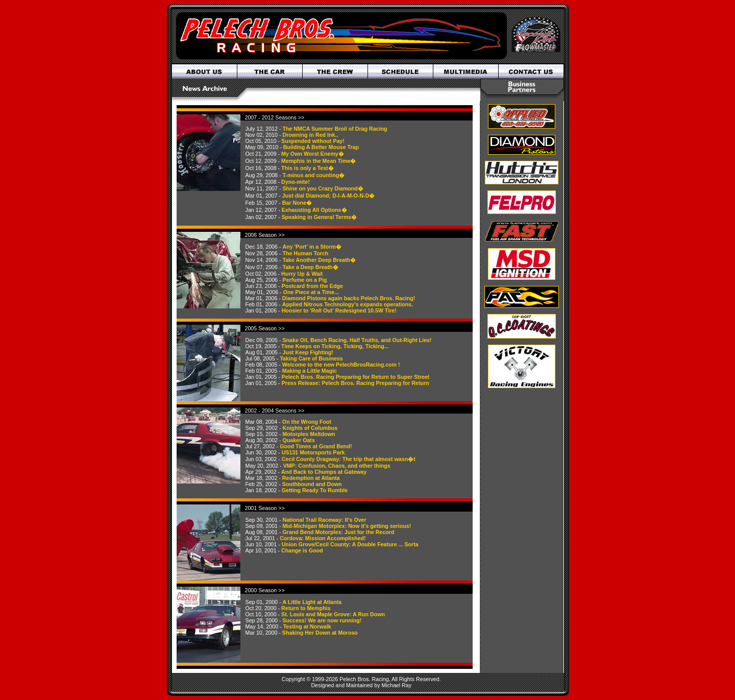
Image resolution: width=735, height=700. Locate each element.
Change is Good (302, 550)
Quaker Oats (298, 440)
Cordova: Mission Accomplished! (323, 538)
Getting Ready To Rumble (315, 490)
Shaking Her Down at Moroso (320, 633)
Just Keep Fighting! (308, 352)
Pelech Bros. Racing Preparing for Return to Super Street (356, 377)
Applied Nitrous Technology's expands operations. (348, 304)
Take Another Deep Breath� (319, 260)
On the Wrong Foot (307, 422)
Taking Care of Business (311, 358)
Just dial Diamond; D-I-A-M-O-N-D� (329, 196)
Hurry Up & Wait (302, 274)
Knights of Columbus (310, 428)
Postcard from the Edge (312, 286)
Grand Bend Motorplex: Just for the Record (338, 532)
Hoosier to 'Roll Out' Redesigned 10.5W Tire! (339, 310)
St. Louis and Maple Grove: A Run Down (333, 614)
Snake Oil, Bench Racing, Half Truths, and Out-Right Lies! (357, 340)
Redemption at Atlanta (311, 478)
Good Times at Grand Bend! (316, 446)
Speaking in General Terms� (320, 217)
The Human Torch (305, 253)
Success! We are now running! (322, 620)
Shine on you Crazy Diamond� (323, 188)
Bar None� (297, 203)
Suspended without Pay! (313, 141)
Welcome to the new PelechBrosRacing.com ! (341, 365)
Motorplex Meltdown (309, 434)
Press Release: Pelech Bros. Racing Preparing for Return (356, 383)
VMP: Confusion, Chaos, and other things (337, 466)
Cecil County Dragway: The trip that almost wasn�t (349, 459)
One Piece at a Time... (311, 292)
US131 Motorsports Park (313, 452)
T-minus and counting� (313, 175)
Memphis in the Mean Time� (318, 161)
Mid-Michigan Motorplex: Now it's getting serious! (347, 526)
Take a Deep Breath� (310, 267)
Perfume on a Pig (304, 280)
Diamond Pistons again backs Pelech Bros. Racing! (349, 298)
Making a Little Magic (310, 371)
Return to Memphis (306, 608)
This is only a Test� (308, 168)
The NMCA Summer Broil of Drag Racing (335, 129)
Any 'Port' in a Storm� (312, 247)
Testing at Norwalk (307, 626)
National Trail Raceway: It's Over (324, 520)
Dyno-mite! (296, 182)
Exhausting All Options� (314, 210)
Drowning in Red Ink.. (310, 135)
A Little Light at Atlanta (312, 602)
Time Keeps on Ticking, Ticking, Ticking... (335, 346)
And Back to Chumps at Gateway (324, 472)
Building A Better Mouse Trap (321, 147)
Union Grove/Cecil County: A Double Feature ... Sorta (350, 544)
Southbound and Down (312, 484)
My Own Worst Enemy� (313, 154)
